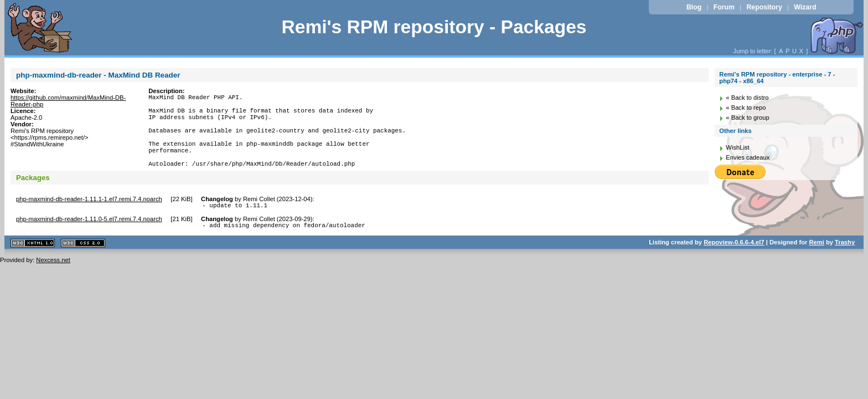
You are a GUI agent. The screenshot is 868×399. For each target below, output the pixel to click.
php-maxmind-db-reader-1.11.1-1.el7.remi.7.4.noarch (89, 217)
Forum (724, 7)
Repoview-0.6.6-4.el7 (734, 264)
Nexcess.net (53, 282)
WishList (737, 147)
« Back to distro (747, 98)
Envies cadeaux (748, 157)
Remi (816, 264)
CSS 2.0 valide (83, 265)
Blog (694, 7)
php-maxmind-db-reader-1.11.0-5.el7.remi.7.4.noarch (89, 239)
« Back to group (747, 117)
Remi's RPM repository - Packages (434, 27)
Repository (764, 7)
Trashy (845, 264)
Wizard (805, 7)
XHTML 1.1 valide (33, 265)
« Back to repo (746, 108)
